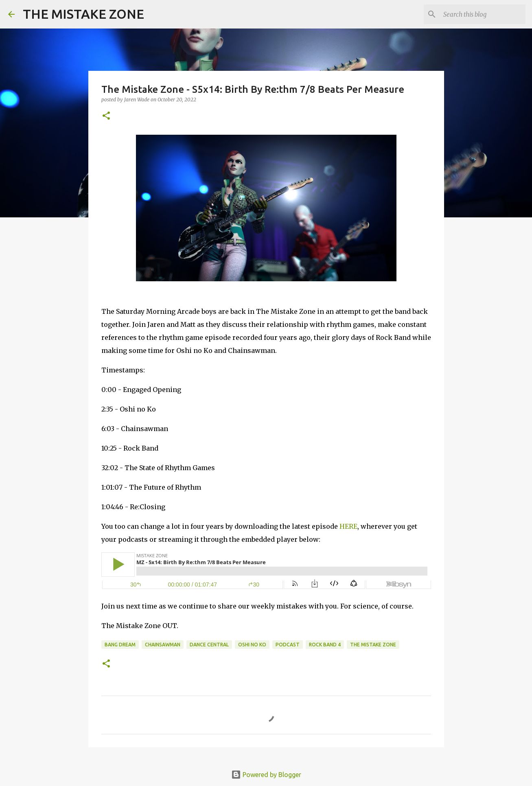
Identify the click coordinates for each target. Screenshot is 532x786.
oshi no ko (252, 645)
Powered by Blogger (266, 775)
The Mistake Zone (373, 645)
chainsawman (163, 645)
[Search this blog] (483, 14)
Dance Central (209, 645)
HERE (348, 526)
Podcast (288, 645)
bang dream (120, 645)
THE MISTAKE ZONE (83, 14)
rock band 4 (325, 645)
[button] (106, 116)
